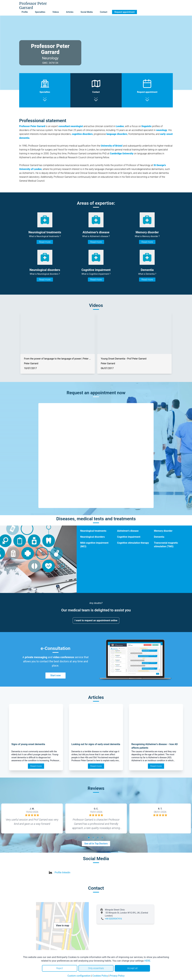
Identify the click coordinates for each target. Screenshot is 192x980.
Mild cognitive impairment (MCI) (94, 545)
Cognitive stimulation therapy (133, 543)
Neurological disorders (92, 537)
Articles (70, 12)
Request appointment (124, 12)
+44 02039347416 (113, 919)
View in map (63, 926)
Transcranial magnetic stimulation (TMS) (166, 545)
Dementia (159, 537)
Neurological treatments (93, 531)
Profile (25, 12)
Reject (60, 968)
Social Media (87, 12)
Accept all (132, 968)
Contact (104, 12)
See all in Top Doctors (96, 844)
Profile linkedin (62, 872)
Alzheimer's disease (128, 531)
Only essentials (96, 968)
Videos (56, 12)
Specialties (40, 12)
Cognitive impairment (129, 537)
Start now (55, 675)
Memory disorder (163, 531)
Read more (45, 242)
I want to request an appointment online (96, 620)
